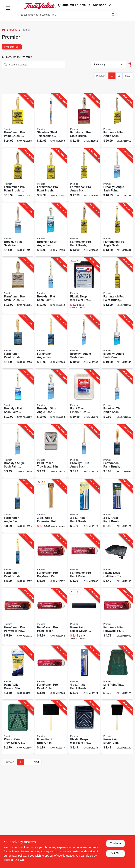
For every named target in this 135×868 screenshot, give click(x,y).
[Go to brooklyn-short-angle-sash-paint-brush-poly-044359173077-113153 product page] (51, 230)
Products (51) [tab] (12, 47)
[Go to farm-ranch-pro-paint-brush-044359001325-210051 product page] (51, 175)
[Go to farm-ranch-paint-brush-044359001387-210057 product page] (18, 561)
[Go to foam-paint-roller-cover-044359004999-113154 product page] (84, 617)
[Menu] (8, 8)
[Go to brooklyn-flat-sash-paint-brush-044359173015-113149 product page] (51, 286)
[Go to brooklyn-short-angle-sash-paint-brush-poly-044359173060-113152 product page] (51, 396)
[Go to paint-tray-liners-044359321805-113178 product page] (84, 396)
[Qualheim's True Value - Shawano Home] (40, 6)
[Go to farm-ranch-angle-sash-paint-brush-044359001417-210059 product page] (18, 506)
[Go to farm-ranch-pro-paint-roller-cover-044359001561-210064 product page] (51, 617)
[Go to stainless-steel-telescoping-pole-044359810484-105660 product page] (51, 120)
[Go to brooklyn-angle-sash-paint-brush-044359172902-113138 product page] (84, 342)
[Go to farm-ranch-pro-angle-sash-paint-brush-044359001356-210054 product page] (117, 230)
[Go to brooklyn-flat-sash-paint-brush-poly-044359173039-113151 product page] (18, 230)
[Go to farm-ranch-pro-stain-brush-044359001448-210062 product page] (84, 120)
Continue (115, 843)
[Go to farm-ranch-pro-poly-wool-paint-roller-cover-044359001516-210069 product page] (117, 617)
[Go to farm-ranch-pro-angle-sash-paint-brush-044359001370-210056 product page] (117, 120)
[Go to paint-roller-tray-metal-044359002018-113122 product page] (51, 451)
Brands (13, 30)
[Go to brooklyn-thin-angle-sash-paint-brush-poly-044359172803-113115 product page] (84, 451)
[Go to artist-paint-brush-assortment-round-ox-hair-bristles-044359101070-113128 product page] (84, 506)
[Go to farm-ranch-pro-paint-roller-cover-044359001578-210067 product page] (84, 561)
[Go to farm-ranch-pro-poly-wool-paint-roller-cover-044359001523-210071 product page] (18, 617)
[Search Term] (67, 15)
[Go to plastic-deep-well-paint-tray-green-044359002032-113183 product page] (117, 561)
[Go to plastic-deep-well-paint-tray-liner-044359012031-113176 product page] (84, 727)
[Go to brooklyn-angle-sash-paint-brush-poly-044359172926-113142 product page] (117, 342)
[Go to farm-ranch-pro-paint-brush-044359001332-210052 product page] (18, 175)
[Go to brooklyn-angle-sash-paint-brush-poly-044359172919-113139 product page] (18, 451)
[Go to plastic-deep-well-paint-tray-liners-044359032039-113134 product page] (84, 286)
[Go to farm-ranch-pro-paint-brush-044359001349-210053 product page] (18, 120)
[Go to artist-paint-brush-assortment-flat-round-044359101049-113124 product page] (84, 673)
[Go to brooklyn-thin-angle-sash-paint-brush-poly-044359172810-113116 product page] (117, 396)
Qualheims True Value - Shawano (85, 5)
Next (128, 76)
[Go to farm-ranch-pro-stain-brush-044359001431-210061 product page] (18, 286)
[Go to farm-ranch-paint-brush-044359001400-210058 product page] (18, 342)
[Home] (4, 30)
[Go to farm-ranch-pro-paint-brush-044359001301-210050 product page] (117, 286)
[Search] (113, 14)
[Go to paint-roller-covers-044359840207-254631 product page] (18, 673)
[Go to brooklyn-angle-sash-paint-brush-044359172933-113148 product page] (117, 175)
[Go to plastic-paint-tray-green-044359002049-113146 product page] (18, 727)
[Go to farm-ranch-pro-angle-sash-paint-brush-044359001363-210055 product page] (84, 175)
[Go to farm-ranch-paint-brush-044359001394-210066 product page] (117, 451)
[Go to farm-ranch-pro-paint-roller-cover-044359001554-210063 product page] (51, 673)
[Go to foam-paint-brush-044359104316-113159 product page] (117, 727)
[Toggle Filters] (131, 64)
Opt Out (115, 853)
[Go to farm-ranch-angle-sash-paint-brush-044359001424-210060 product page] (51, 342)
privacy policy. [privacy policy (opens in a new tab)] (17, 856)
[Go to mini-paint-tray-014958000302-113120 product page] (117, 673)
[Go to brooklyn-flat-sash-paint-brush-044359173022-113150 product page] (18, 396)
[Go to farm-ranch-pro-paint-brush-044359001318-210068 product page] (84, 230)
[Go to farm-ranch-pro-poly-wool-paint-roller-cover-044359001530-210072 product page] (51, 561)
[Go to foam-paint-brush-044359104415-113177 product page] (51, 727)
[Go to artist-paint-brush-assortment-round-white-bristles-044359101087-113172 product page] (117, 506)
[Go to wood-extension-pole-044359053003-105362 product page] (51, 506)
